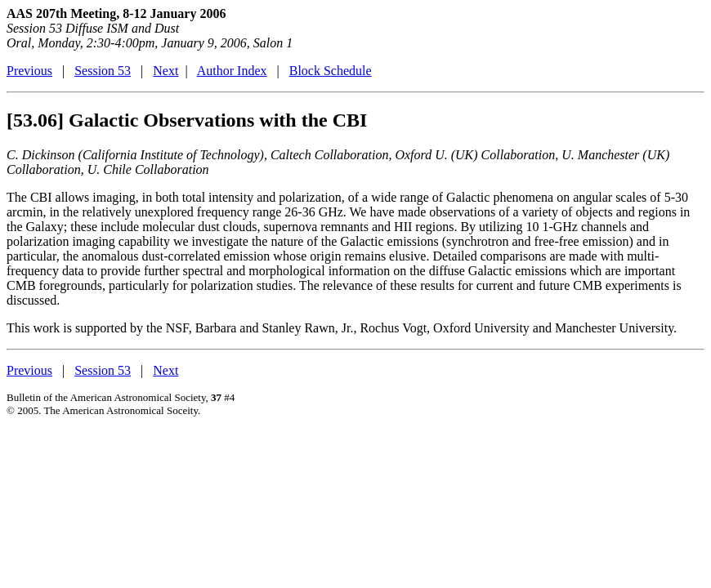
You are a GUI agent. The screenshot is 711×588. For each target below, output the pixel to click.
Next (165, 71)
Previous (29, 71)
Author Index (232, 71)
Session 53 (103, 71)
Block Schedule (331, 71)
